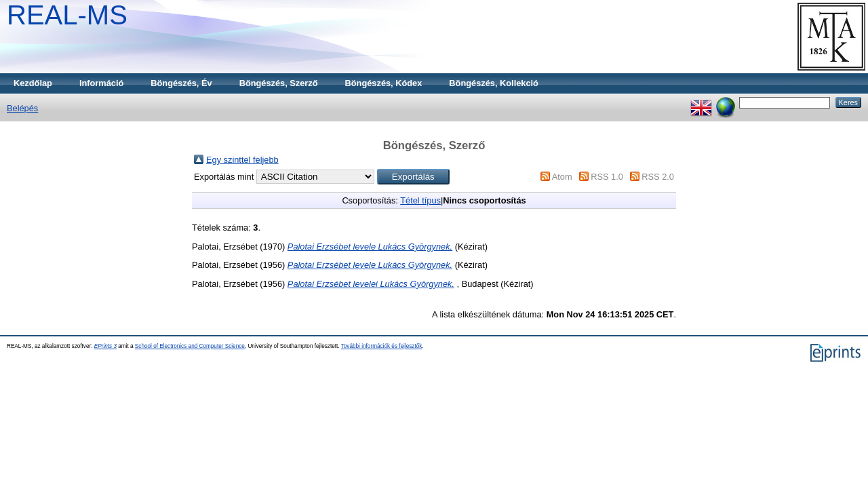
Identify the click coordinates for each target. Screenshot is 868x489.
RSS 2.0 (658, 177)
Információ (101, 83)
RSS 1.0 (607, 177)
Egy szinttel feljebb (242, 160)
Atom (562, 177)
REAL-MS (67, 15)
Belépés (22, 108)
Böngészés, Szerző (279, 83)
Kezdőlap (33, 83)
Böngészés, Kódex (384, 83)
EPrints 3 (105, 346)
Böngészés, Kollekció (494, 83)
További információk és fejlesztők (382, 346)
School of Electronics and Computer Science (190, 346)
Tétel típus (420, 200)
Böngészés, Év (181, 83)
